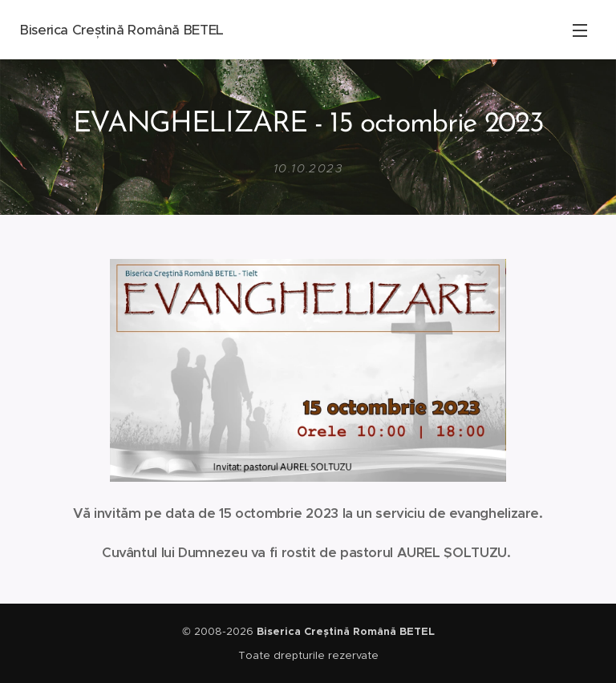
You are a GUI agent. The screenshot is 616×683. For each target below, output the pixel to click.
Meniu (580, 30)
